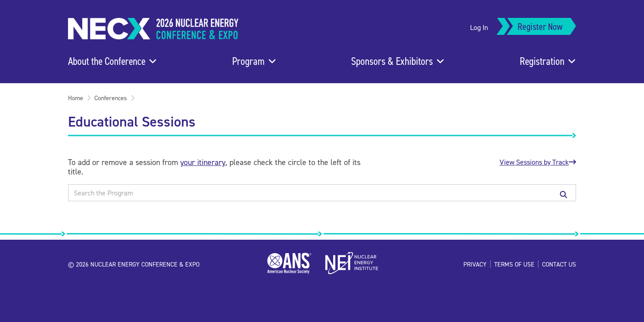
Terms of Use (514, 264)
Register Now (540, 26)
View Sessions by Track (538, 162)
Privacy (475, 264)
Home (76, 98)
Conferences (111, 98)
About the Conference (107, 61)
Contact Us (559, 264)
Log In (479, 27)
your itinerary (203, 162)
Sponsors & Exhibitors (392, 61)
